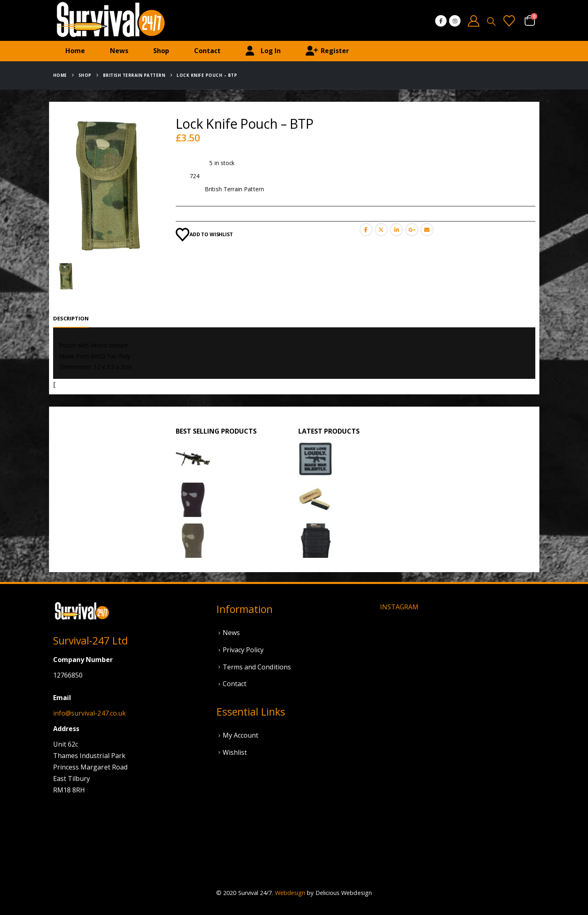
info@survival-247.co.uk (90, 713)
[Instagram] (455, 21)
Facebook (366, 230)
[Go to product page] (193, 459)
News (119, 51)
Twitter (381, 230)
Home (75, 51)
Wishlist (235, 752)
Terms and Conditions (257, 667)
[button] (491, 21)
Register (327, 51)
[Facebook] (441, 21)
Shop (161, 51)
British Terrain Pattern (234, 189)
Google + (412, 230)
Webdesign (290, 893)
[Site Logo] (110, 20)
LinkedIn (396, 230)
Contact (207, 51)
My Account (241, 735)
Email (427, 230)
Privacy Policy (243, 650)
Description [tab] (71, 318)
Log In (263, 51)
